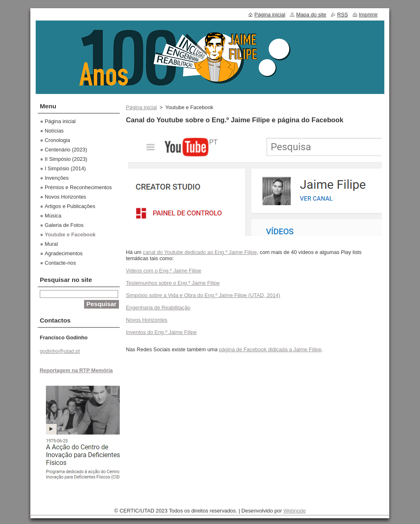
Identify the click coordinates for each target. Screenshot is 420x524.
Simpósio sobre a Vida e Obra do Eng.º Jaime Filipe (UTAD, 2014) (203, 295)
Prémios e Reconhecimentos (78, 187)
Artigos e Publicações (70, 206)
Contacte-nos (60, 263)
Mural (51, 244)
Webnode (295, 511)
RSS (342, 15)
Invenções (57, 178)
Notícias (54, 131)
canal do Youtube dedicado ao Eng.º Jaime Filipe (200, 252)
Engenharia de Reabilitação (158, 308)
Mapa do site (311, 15)
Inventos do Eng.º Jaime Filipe (161, 332)
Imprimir (368, 15)
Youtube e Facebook (70, 235)
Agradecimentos (64, 253)
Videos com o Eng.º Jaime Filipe (164, 271)
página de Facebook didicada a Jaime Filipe (270, 349)
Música (53, 216)
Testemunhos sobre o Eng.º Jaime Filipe (173, 283)
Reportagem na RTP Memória (76, 370)
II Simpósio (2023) (66, 159)
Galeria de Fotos (64, 225)
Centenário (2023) (66, 150)
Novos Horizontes (147, 320)
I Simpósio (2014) (65, 168)
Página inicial (141, 107)
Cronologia (57, 140)
